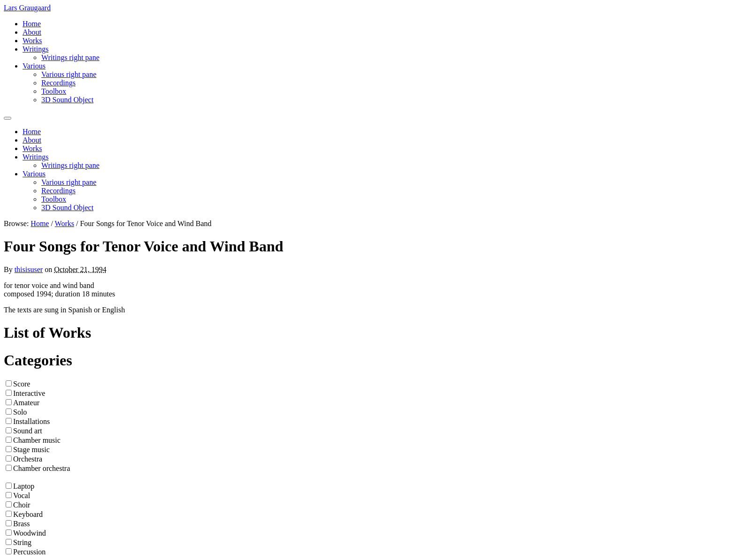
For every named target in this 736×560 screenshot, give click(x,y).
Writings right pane (70, 57)
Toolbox (54, 91)
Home (32, 24)
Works (32, 41)
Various (34, 66)
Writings (35, 49)
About (32, 32)
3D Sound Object (67, 100)
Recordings (58, 83)
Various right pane (69, 74)
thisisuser (29, 269)
